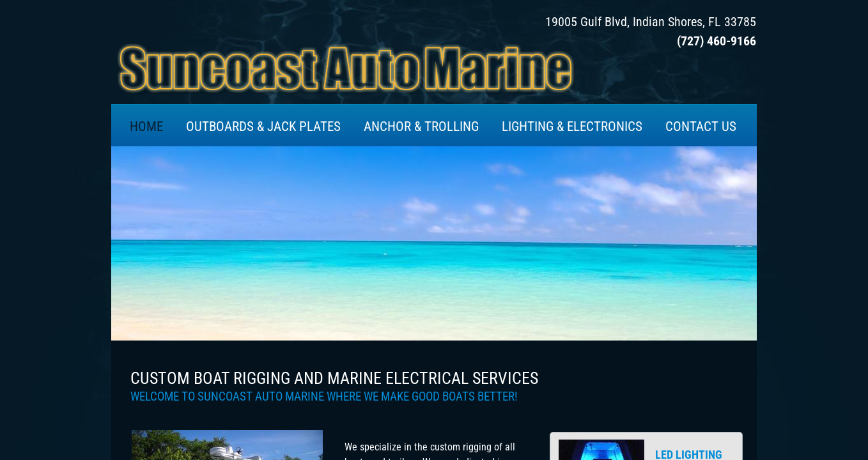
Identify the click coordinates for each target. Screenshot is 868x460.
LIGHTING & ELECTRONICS (572, 126)
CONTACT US (701, 126)
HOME (146, 126)
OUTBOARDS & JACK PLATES (263, 126)
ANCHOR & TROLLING (421, 126)
